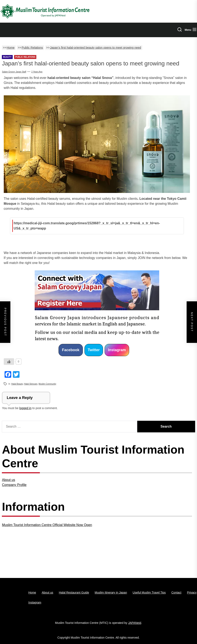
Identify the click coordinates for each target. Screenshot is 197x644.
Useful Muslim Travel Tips (149, 592)
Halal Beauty (17, 384)
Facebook (71, 350)
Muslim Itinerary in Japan (111, 592)
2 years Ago (37, 72)
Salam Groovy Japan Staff (14, 72)
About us (8, 480)
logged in (25, 408)
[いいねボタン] (9, 362)
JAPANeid (135, 623)
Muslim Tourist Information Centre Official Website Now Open (47, 525)
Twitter (94, 350)
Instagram (117, 350)
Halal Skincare (31, 384)
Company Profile (14, 485)
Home (32, 592)
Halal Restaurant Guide (74, 592)
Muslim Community (47, 384)
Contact (176, 592)
